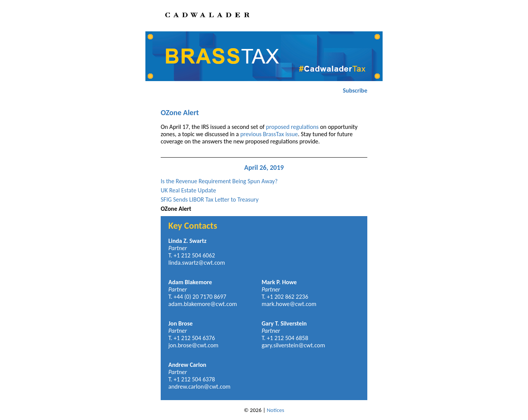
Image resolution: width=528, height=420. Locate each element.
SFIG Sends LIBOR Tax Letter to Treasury (210, 199)
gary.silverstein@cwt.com (293, 345)
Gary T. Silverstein (284, 323)
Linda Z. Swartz (187, 241)
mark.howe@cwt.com (289, 304)
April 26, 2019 (264, 168)
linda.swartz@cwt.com (197, 263)
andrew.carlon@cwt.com (199, 387)
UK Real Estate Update (188, 190)
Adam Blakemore (190, 282)
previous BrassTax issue (269, 134)
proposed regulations (292, 127)
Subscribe (355, 90)
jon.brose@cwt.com (193, 345)
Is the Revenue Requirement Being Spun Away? (219, 181)
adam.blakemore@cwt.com (203, 304)
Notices (275, 410)
